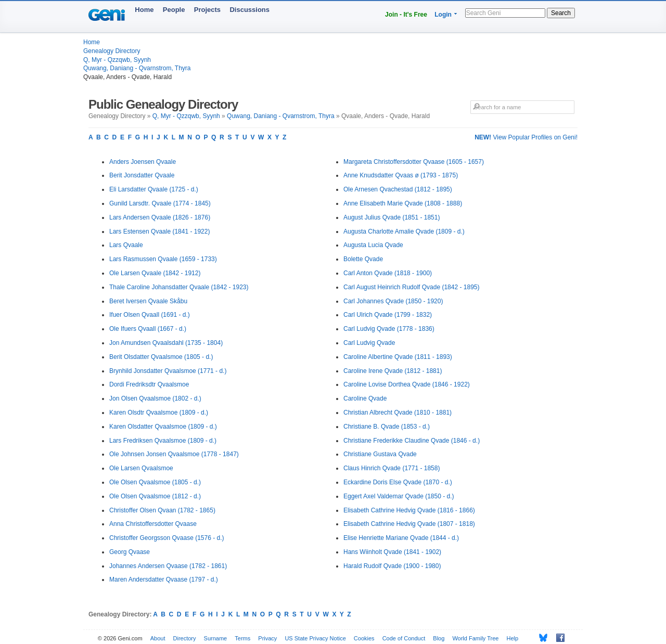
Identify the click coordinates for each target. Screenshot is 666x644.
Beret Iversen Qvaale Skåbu (148, 301)
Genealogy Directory (112, 51)
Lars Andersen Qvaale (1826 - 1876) (160, 217)
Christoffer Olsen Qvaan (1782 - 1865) (162, 510)
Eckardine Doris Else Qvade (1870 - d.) (398, 482)
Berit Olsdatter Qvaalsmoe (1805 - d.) (161, 357)
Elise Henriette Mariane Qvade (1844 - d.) (401, 538)
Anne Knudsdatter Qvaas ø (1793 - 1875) (401, 175)
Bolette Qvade (363, 259)
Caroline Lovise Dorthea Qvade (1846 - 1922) (407, 384)
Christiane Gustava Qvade (380, 454)
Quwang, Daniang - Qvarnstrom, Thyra (137, 68)
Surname (216, 638)
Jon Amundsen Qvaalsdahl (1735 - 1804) (166, 343)
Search (561, 13)
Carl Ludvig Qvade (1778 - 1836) (389, 329)
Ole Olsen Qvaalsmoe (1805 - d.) (155, 482)
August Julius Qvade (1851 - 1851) (392, 217)
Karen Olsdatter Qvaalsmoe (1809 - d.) (163, 427)
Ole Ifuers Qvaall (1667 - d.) (148, 329)
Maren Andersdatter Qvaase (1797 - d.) (164, 579)
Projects (207, 10)
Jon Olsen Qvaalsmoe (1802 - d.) (155, 398)
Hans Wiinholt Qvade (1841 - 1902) (392, 552)
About (158, 638)
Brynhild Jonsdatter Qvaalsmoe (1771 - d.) (168, 371)
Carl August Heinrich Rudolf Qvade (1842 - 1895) (411, 287)
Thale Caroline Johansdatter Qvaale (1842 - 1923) (179, 287)
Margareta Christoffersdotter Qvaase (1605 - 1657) (414, 162)
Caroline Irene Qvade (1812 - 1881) (393, 371)
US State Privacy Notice (315, 638)
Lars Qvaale (126, 245)
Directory (185, 638)
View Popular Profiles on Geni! (526, 137)
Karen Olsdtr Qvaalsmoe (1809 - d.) (159, 413)
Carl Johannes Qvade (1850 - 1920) (393, 301)
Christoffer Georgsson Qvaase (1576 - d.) (167, 538)
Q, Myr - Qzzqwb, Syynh (117, 60)
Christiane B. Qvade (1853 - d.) (387, 427)
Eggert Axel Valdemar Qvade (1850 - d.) (399, 496)
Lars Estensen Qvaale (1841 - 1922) (159, 231)
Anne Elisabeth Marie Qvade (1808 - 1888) (403, 203)
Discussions (249, 10)
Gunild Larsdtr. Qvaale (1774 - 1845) (160, 203)
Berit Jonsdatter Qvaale (142, 175)
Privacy (267, 638)
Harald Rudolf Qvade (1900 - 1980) (392, 566)
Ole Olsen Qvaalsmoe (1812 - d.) (155, 496)
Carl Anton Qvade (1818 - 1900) (388, 273)
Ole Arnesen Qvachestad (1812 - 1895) (398, 189)
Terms (242, 638)
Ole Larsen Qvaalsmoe (141, 468)
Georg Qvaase (130, 552)
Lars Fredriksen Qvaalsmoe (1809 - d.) (163, 441)
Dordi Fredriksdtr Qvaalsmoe (149, 384)
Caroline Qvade (365, 398)
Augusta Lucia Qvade (373, 245)
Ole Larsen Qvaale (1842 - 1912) (155, 273)
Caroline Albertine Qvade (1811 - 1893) (398, 357)
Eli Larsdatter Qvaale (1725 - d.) (154, 189)
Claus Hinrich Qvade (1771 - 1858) (392, 468)
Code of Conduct (404, 638)
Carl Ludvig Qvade (369, 343)
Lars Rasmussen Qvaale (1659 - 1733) (163, 259)
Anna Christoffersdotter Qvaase (153, 524)
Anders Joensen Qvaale (143, 162)
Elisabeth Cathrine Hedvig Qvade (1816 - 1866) (409, 510)
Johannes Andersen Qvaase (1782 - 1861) (168, 566)
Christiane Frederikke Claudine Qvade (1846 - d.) (412, 441)
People (174, 10)
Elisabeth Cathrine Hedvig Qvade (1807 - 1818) (409, 524)
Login (443, 15)
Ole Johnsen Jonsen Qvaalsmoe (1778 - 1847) (174, 454)
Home (144, 10)
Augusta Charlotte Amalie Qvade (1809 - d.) (404, 231)
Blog (439, 638)
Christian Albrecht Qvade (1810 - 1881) (398, 413)
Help (513, 638)
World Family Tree (475, 638)
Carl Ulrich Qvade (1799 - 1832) (388, 315)
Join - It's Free (406, 15)
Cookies (364, 638)
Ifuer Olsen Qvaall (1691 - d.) (150, 315)
